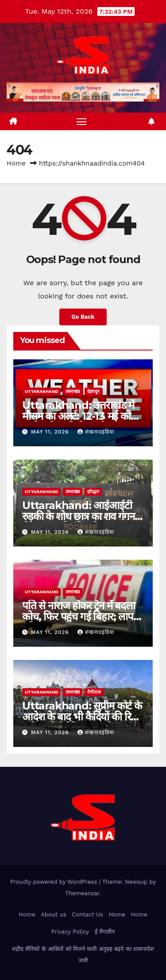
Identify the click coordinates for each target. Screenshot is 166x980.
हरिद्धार (93, 492)
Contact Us (87, 914)
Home (16, 163)
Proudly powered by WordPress (55, 882)
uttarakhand (41, 391)
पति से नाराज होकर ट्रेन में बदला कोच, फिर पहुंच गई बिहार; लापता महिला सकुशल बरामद (82, 616)
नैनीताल (94, 692)
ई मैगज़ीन (105, 932)
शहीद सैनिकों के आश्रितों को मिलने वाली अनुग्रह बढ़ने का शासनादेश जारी (83, 955)
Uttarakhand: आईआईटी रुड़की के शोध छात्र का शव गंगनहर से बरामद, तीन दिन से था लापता (83, 516)
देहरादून (93, 391)
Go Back (83, 317)
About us (53, 914)
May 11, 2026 (51, 432)
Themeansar (82, 893)
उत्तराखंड (73, 391)
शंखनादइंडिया (96, 432)
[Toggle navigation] (81, 121)
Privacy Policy (70, 932)
